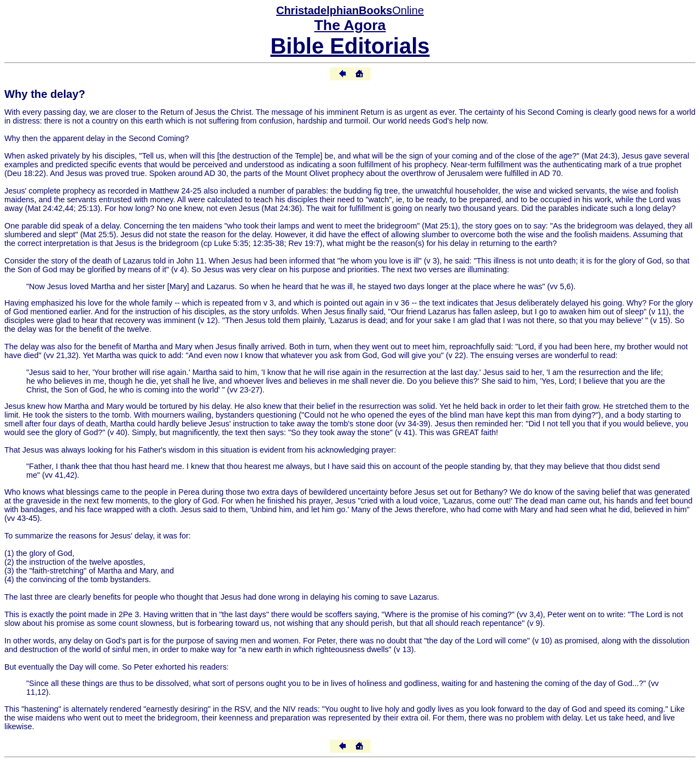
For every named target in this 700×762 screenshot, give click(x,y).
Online (350, 10)
